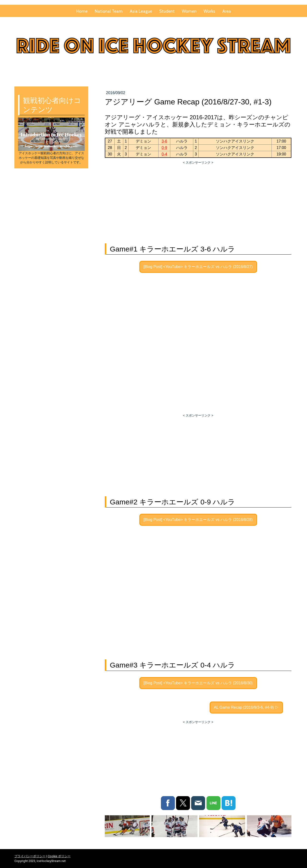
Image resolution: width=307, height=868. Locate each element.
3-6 (164, 141)
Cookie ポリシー (59, 856)
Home (82, 11)
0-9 (164, 148)
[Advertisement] (198, 201)
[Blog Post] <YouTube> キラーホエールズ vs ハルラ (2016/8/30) (198, 683)
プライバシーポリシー (30, 856)
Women (189, 11)
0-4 (164, 154)
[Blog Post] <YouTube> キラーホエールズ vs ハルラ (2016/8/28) (198, 520)
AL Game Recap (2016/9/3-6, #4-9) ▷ (246, 707)
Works (209, 11)
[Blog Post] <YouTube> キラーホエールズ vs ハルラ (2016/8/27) (198, 267)
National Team (109, 11)
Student (167, 11)
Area (227, 11)
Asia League (141, 11)
